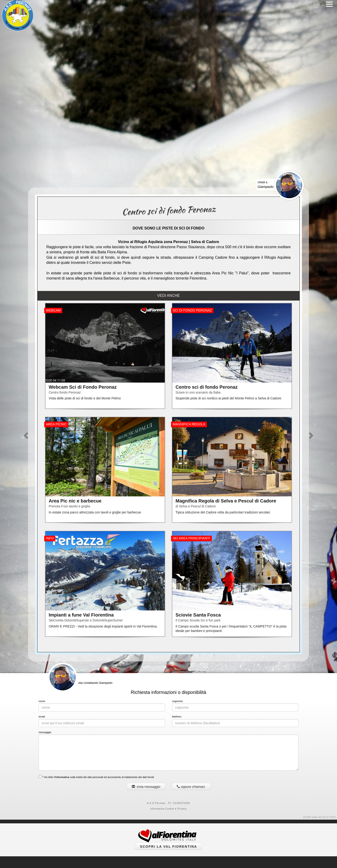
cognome (177, 701)
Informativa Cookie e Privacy (168, 809)
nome (42, 701)
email (42, 717)
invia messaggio (146, 787)
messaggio (45, 732)
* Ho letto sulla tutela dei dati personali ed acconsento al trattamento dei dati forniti (96, 777)
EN (316, 4)
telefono (177, 717)
